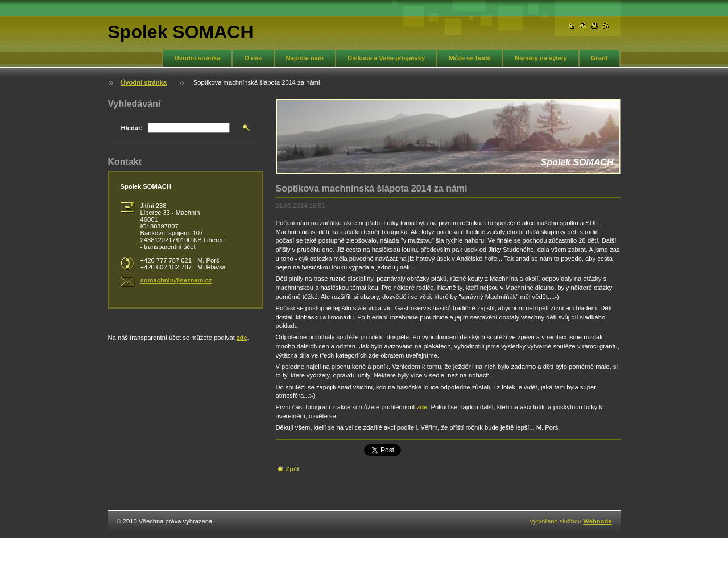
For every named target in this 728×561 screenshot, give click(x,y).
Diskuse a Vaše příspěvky (386, 58)
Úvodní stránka (198, 58)
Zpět (293, 469)
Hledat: (132, 128)
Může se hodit (470, 58)
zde (422, 407)
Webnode (597, 521)
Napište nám (305, 58)
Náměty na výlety (541, 58)
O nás (253, 58)
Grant (599, 58)
